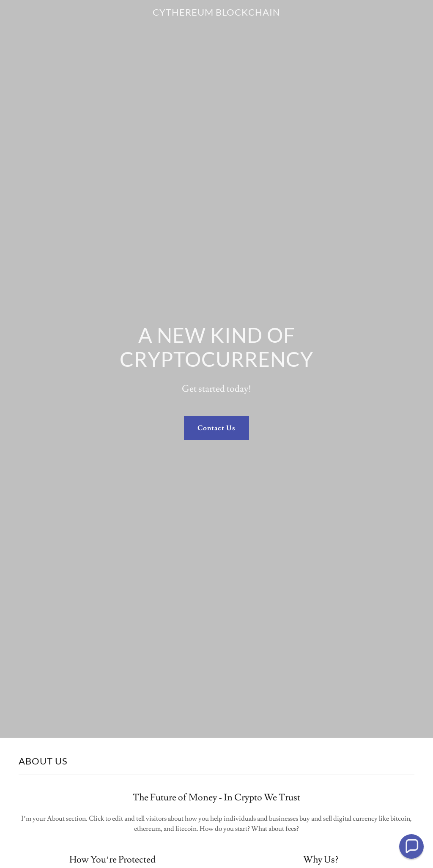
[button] (411, 846)
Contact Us (216, 428)
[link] (216, 14)
